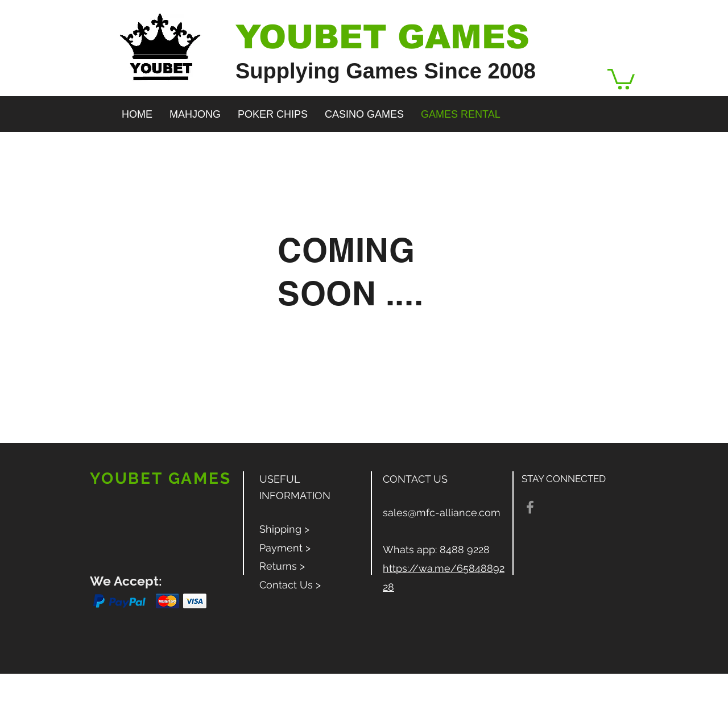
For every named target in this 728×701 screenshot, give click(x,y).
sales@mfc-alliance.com (442, 513)
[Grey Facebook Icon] (530, 507)
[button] (621, 78)
